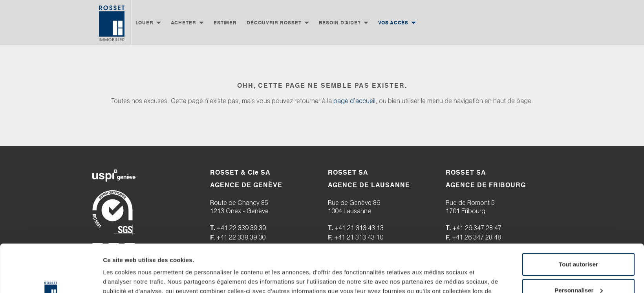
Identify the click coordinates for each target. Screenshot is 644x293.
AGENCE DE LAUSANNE (369, 185)
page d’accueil (354, 102)
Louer (145, 23)
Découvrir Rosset (274, 23)
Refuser (578, 271)
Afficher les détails (129, 277)
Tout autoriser (578, 220)
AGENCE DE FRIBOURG (486, 185)
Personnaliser (579, 245)
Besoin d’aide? (340, 23)
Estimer (225, 23)
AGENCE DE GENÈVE (246, 185)
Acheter (184, 23)
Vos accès (393, 23)
